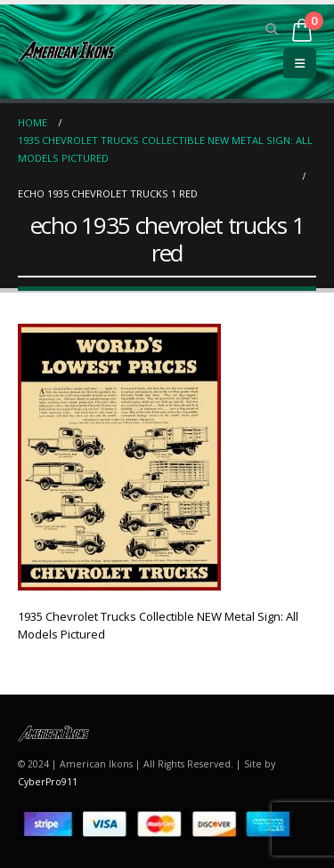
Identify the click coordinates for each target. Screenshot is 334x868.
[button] (272, 29)
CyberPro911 (48, 782)
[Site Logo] (67, 51)
